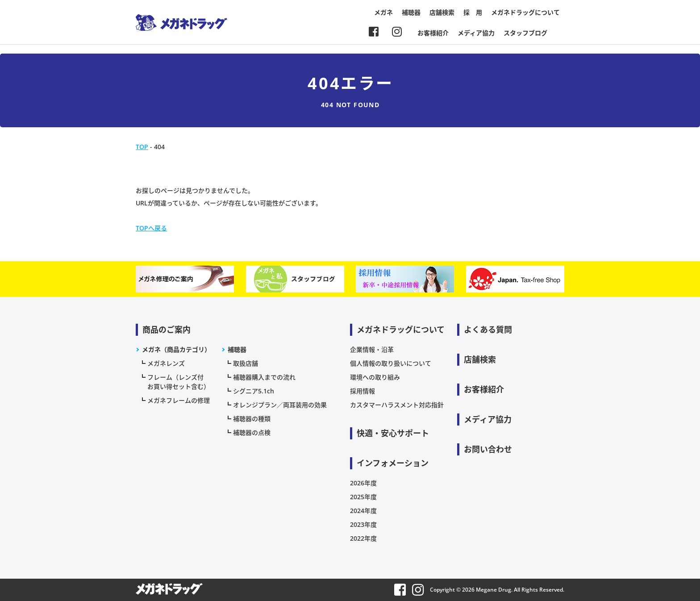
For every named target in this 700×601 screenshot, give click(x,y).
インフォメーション (393, 463)
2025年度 (363, 497)
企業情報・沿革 (372, 349)
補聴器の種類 (252, 419)
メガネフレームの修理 (179, 400)
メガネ (383, 12)
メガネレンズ (166, 363)
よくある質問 (488, 330)
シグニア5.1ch (254, 391)
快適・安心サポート (393, 433)
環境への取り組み (375, 377)
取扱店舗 (246, 363)
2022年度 (363, 538)
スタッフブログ (525, 33)
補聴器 (411, 12)
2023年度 (363, 524)
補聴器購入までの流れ (264, 377)
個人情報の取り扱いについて (391, 363)
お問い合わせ (488, 449)
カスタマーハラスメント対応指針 (397, 405)
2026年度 (363, 483)
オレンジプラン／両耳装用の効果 (280, 405)
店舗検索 (442, 12)
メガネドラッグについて (525, 12)
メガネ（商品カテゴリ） (176, 349)
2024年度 (363, 511)
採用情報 (362, 391)
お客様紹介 (433, 33)
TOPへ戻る (151, 228)
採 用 (473, 12)
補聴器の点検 (252, 432)
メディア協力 (476, 33)
